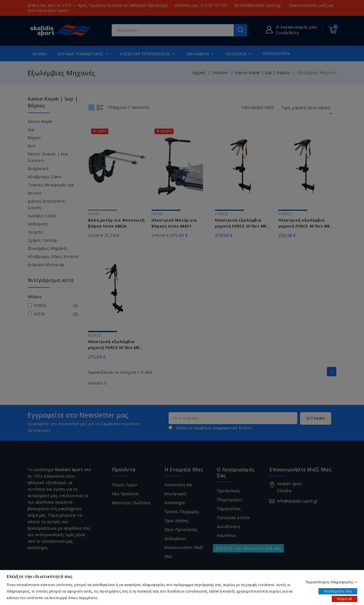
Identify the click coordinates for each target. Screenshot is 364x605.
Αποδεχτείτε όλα (338, 591)
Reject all (344, 598)
